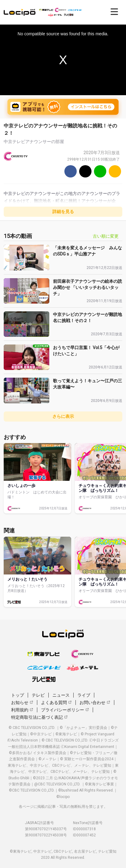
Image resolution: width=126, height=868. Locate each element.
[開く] (114, 12)
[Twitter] (85, 171)
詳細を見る (63, 212)
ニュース (61, 695)
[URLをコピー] (115, 171)
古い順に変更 (106, 236)
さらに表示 (63, 416)
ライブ (84, 695)
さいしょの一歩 (21, 486)
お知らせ (22, 703)
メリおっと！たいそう (27, 579)
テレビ (38, 695)
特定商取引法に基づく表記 (39, 717)
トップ (18, 695)
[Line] (100, 171)
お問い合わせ (95, 703)
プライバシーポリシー (65, 710)
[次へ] (112, 479)
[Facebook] (71, 171)
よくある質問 (56, 703)
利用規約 (22, 710)
